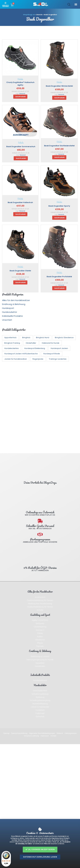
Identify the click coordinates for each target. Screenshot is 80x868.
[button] (40, 850)
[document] (40, 434)
